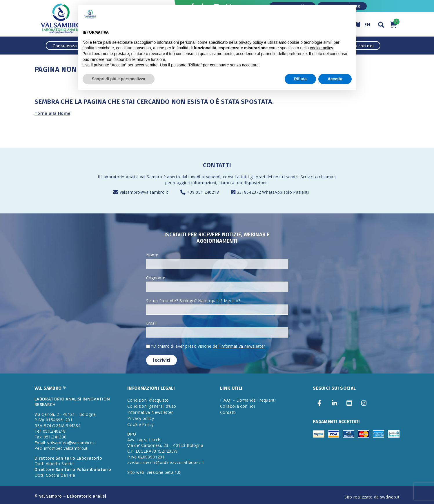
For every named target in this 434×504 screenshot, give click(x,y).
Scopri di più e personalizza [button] (119, 79)
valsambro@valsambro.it (144, 192)
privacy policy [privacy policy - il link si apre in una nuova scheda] (251, 42)
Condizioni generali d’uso (152, 406)
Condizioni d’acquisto (148, 400)
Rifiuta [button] (300, 79)
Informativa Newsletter (150, 412)
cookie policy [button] (321, 48)
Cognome (156, 278)
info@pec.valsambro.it (66, 448)
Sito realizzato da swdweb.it (372, 497)
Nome (152, 255)
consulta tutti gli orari (244, 177)
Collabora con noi (237, 406)
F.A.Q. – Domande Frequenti (248, 400)
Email (151, 323)
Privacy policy (141, 418)
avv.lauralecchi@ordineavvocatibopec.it (166, 462)
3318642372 (250, 192)
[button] (381, 24)
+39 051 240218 (203, 192)
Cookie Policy (141, 424)
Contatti (228, 412)
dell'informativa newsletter (239, 346)
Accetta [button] (335, 79)
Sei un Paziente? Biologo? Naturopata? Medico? (193, 301)
